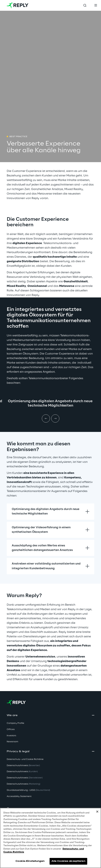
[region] (50, 838)
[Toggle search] (85, 5)
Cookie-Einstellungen (30, 861)
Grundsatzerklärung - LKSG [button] (28, 790)
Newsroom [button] (12, 742)
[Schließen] (97, 812)
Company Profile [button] (15, 723)
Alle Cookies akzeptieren (68, 861)
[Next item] (55, 418)
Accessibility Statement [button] (19, 796)
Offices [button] (11, 729)
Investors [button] (11, 736)
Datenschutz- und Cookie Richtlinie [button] (25, 759)
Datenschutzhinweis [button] (23, 766)
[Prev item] (46, 418)
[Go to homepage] (18, 5)
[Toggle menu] (96, 5)
